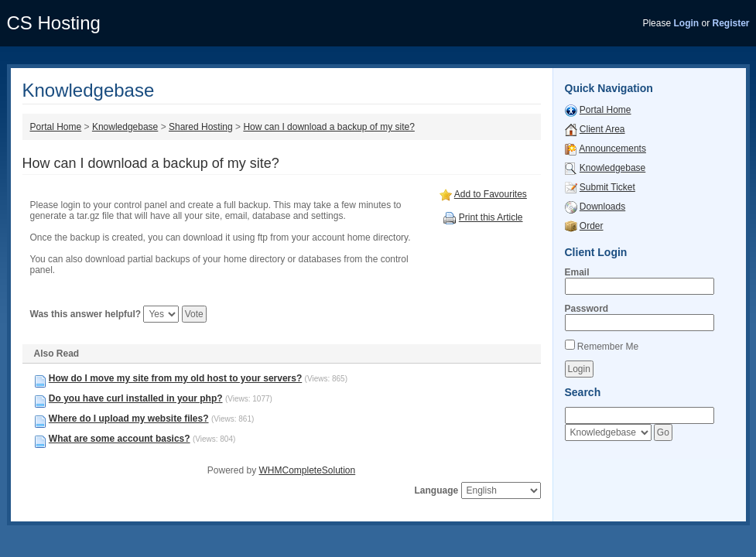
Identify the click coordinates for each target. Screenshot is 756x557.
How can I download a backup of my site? (328, 127)
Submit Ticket (607, 187)
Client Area (602, 129)
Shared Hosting (201, 127)
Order (592, 226)
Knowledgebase (125, 127)
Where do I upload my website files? (129, 419)
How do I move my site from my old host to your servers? (175, 378)
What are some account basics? (120, 439)
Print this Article (491, 217)
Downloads (602, 207)
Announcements (612, 149)
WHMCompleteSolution (307, 470)
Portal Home (56, 127)
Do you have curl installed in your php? (136, 398)
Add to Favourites (491, 194)
